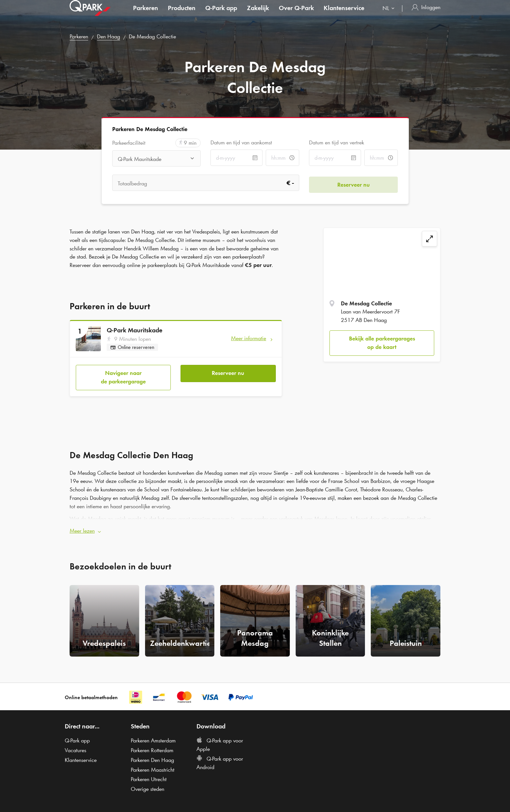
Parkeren (146, 14)
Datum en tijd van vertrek (336, 142)
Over (296, 14)
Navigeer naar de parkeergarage (123, 376)
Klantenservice (344, 14)
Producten (182, 14)
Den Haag (108, 36)
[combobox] (390, 15)
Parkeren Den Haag (152, 757)
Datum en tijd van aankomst (241, 142)
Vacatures (75, 747)
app (221, 14)
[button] (255, 528)
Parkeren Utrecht (149, 776)
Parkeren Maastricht (153, 766)
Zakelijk (258, 14)
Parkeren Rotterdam (152, 747)
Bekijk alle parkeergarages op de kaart (382, 343)
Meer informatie (248, 338)
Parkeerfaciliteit (129, 143)
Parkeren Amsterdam (153, 738)
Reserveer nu (228, 371)
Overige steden (148, 786)
